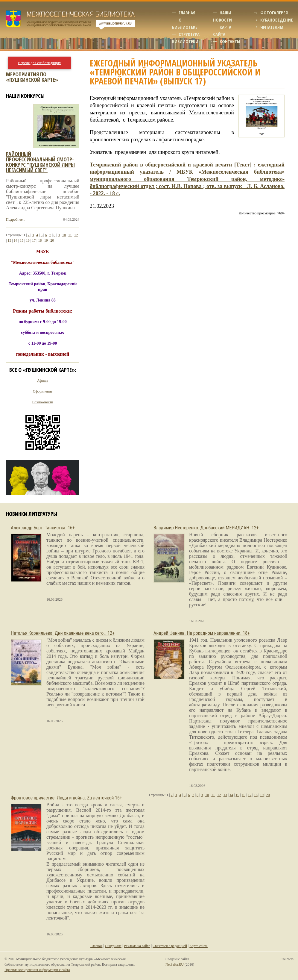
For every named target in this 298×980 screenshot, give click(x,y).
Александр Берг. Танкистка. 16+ (43, 528)
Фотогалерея (274, 13)
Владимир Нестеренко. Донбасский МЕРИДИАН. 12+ (206, 528)
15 (22, 240)
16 (28, 240)
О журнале (113, 946)
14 (16, 240)
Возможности (43, 402)
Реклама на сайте (137, 946)
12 (76, 235)
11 (70, 235)
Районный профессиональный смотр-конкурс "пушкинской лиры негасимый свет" (40, 162)
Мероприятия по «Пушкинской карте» (32, 77)
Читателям (272, 27)
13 (9, 240)
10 (64, 235)
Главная (187, 13)
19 (46, 240)
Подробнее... (16, 219)
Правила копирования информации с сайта (37, 970)
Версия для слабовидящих (39, 63)
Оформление (43, 391)
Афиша (43, 381)
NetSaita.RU (175, 964)
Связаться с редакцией (170, 946)
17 (34, 240)
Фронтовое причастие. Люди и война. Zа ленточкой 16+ (66, 798)
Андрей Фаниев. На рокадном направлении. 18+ (202, 633)
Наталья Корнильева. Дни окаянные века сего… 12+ (63, 633)
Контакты (230, 41)
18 (40, 240)
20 (52, 240)
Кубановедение (277, 20)
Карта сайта (199, 946)
